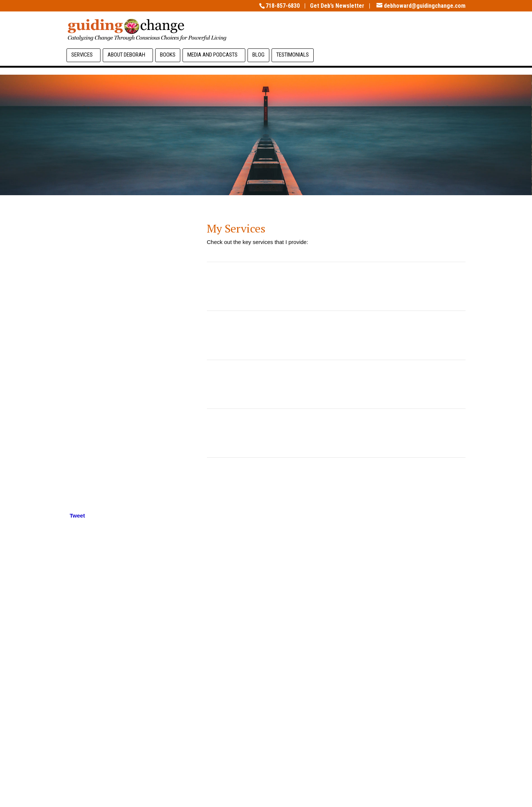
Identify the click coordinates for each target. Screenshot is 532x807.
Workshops (336, 482)
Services (82, 55)
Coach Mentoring (336, 433)
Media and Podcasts (212, 55)
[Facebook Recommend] (89, 518)
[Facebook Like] (87, 518)
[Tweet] (68, 518)
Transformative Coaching (336, 286)
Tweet (77, 516)
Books (168, 55)
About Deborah (126, 55)
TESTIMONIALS (293, 55)
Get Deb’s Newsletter (337, 6)
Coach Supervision (336, 384)
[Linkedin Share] (92, 517)
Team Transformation (336, 335)
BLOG (258, 55)
